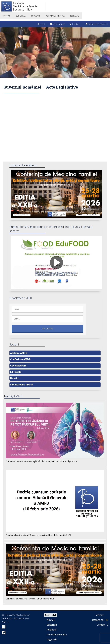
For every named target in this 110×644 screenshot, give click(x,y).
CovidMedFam (18, 366)
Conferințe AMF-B (20, 359)
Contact (75, 24)
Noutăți (15, 378)
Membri (40, 24)
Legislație (52, 639)
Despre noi (57, 24)
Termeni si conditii (97, 24)
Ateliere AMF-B (19, 353)
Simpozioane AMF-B (21, 385)
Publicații (52, 630)
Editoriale (16, 372)
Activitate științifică (57, 635)
